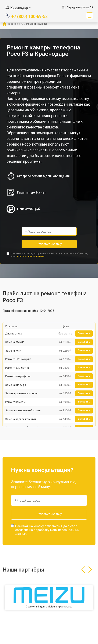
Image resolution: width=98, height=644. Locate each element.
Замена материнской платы (23, 410)
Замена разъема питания (21, 393)
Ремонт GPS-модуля (18, 359)
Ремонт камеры (15, 402)
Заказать (84, 333)
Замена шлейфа (16, 385)
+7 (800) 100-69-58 (30, 16)
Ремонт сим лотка (17, 368)
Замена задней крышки (21, 419)
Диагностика (14, 334)
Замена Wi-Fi (13, 351)
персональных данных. (31, 256)
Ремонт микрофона (18, 376)
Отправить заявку (49, 244)
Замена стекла (15, 342)
